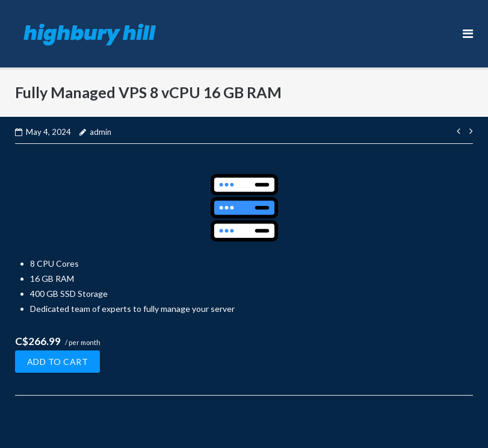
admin (100, 132)
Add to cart (58, 362)
